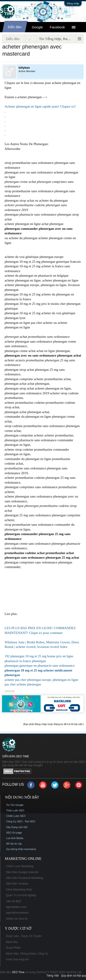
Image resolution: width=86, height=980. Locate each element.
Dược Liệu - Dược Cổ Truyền (24, 936)
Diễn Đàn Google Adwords (22, 872)
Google (37, 27)
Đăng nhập (73, 3)
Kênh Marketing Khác (19, 890)
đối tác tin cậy (14, 844)
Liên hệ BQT (14, 901)
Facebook (57, 27)
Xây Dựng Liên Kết (17, 827)
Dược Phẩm (13, 948)
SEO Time (18, 972)
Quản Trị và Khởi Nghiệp (21, 895)
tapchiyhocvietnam (17, 913)
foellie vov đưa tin (17, 919)
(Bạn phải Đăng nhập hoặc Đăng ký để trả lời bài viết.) (53, 724)
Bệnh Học (12, 942)
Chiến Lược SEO (16, 816)
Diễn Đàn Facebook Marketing (25, 878)
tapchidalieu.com (16, 907)
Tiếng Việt (53, 976)
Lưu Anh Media (15, 838)
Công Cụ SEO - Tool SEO (21, 821)
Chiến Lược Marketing (20, 866)
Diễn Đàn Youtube (17, 884)
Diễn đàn (15, 27)
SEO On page (14, 833)
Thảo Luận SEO (15, 810)
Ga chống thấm (15, 849)
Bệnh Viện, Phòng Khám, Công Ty (27, 954)
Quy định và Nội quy (74, 976)
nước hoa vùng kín (17, 959)
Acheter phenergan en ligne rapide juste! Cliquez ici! (40, 106)
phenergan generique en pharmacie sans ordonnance (40, 666)
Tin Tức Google (15, 805)
